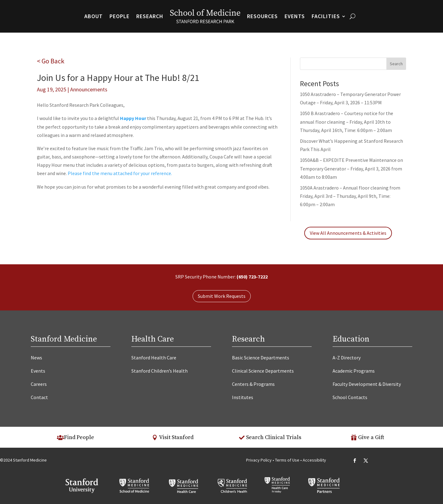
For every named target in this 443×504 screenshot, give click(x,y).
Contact (39, 397)
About (94, 16)
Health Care (153, 339)
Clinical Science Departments (263, 371)
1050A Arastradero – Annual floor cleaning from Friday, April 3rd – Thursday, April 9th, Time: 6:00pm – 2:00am (350, 196)
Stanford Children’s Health (160, 371)
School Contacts (350, 397)
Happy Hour (133, 118)
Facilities (326, 16)
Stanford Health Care (154, 358)
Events (295, 16)
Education (351, 339)
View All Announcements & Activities (348, 233)
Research (150, 16)
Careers (39, 384)
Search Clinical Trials (274, 437)
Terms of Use (288, 460)
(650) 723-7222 (252, 277)
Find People (79, 437)
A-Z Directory (347, 358)
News (36, 358)
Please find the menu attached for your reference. (120, 173)
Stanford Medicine (64, 339)
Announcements (89, 89)
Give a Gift (371, 437)
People (120, 16)
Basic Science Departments (261, 358)
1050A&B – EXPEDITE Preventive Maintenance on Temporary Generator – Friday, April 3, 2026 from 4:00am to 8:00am (351, 168)
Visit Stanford (176, 437)
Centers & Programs (253, 384)
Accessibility (314, 460)
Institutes (243, 397)
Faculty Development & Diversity (367, 384)
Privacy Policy (259, 460)
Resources (262, 16)
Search (396, 64)
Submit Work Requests (222, 296)
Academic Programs (354, 371)
